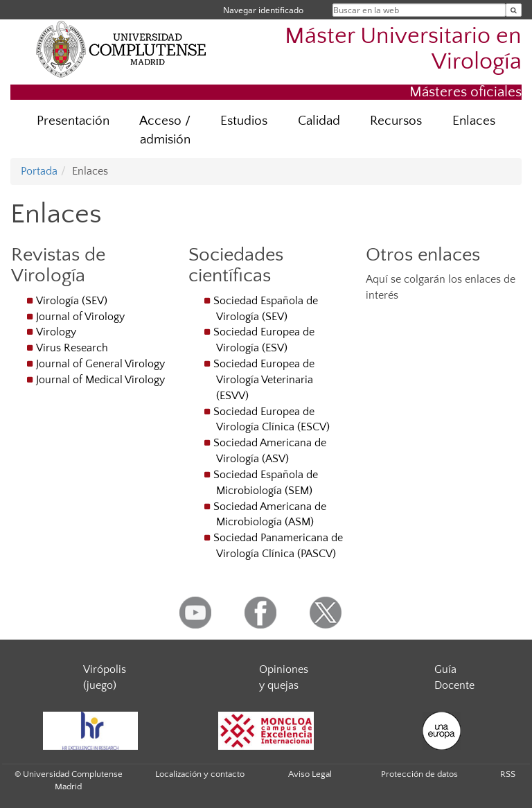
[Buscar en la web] (514, 10)
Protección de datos (419, 774)
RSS (508, 774)
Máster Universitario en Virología (403, 49)
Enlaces (474, 121)
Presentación (73, 121)
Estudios (244, 121)
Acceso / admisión (165, 130)
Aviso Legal (310, 774)
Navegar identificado (263, 10)
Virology (56, 332)
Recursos (396, 121)
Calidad (319, 121)
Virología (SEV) (72, 301)
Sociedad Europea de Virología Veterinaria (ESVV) (264, 380)
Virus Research (72, 348)
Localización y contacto (200, 774)
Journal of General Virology (100, 364)
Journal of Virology (80, 317)
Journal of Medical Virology (100, 380)
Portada (39, 171)
